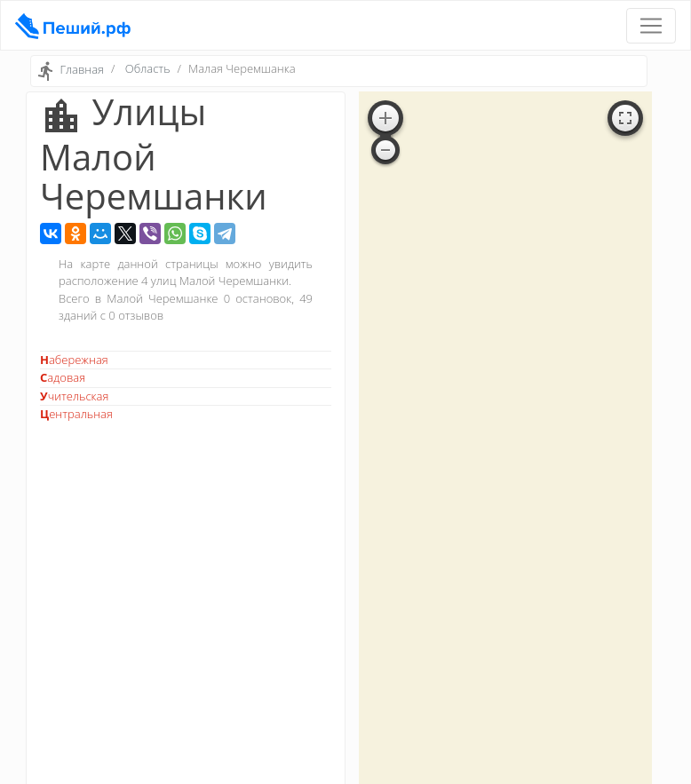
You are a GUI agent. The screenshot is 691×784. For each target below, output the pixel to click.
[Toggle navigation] (651, 26)
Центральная (76, 414)
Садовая (63, 377)
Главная (82, 70)
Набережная (74, 360)
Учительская (74, 396)
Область (148, 68)
